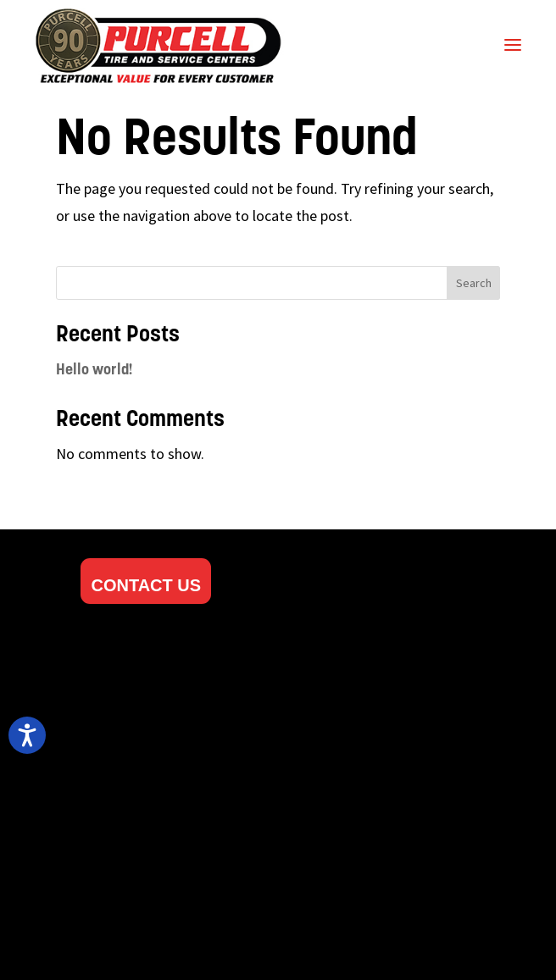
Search (474, 283)
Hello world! (95, 371)
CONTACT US (146, 585)
